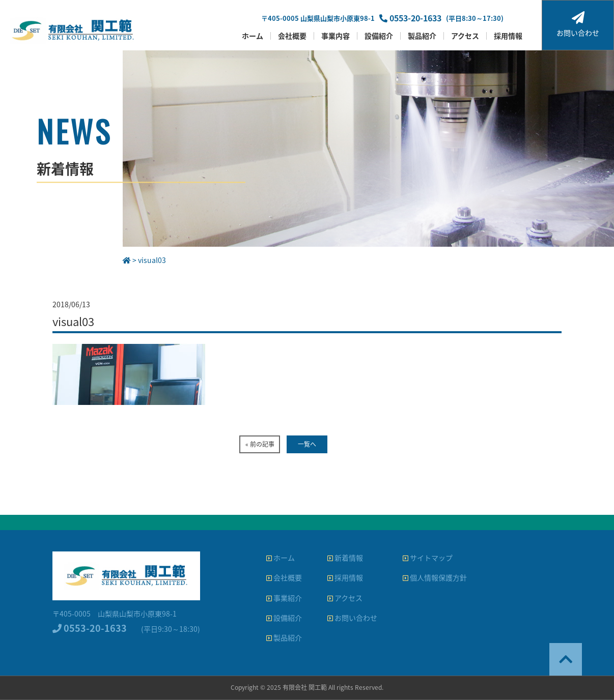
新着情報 (345, 558)
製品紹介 (422, 36)
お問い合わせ (578, 24)
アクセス (465, 36)
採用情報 (508, 36)
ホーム (253, 36)
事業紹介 (284, 598)
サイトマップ (428, 558)
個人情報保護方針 (435, 577)
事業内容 (336, 36)
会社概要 (292, 36)
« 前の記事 (260, 444)
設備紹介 (379, 36)
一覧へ (307, 444)
